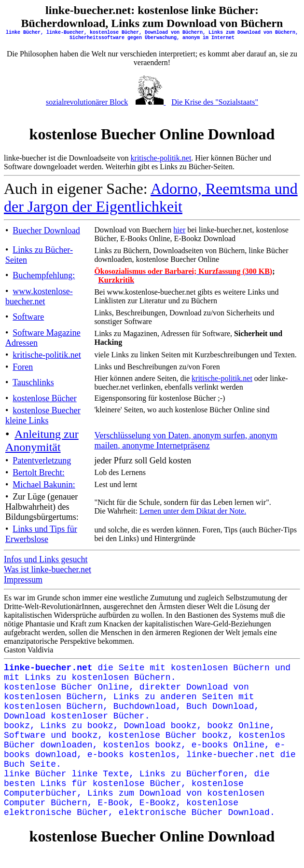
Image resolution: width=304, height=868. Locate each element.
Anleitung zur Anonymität (42, 441)
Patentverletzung (42, 461)
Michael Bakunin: (44, 485)
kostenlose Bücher (44, 398)
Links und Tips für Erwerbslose (41, 534)
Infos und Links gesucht (46, 559)
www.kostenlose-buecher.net (39, 296)
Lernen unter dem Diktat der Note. (193, 511)
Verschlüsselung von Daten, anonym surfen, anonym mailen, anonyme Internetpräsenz (186, 441)
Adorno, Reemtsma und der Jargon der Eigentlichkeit (151, 197)
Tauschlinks (33, 382)
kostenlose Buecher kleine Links (43, 415)
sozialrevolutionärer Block (87, 102)
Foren (23, 367)
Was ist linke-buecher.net (48, 570)
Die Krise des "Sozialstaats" (215, 102)
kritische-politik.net (161, 158)
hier (179, 230)
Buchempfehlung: (44, 275)
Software (28, 317)
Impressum (23, 580)
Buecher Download (46, 231)
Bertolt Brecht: (38, 473)
